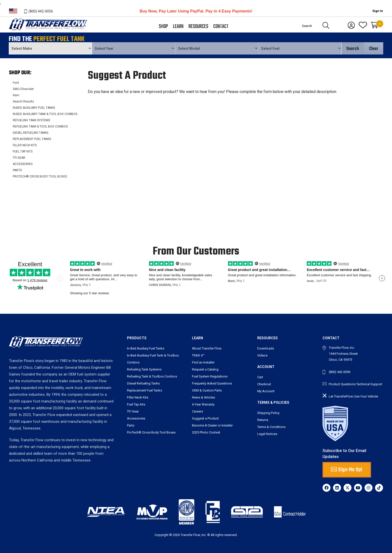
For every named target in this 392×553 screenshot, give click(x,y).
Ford (16, 83)
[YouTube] (358, 488)
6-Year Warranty (203, 404)
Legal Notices (267, 434)
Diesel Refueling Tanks (143, 383)
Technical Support (369, 384)
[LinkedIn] (337, 488)
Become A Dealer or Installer (212, 425)
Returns (263, 420)
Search (353, 49)
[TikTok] (379, 488)
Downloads (266, 348)
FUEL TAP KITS (23, 151)
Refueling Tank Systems (144, 369)
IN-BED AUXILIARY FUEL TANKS (34, 108)
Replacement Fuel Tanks (144, 390)
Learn (178, 26)
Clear (374, 49)
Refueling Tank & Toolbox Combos (152, 376)
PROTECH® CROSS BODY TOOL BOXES (40, 176)
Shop (163, 26)
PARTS (17, 170)
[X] (347, 488)
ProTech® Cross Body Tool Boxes (151, 432)
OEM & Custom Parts (207, 390)
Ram (16, 95)
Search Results (23, 101)
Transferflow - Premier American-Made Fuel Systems (47, 30)
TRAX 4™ (198, 355)
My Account (266, 391)
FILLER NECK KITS (25, 145)
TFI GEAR (19, 158)
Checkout (264, 384)
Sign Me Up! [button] (347, 470)
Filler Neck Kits (138, 397)
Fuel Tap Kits (136, 404)
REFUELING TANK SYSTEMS (31, 120)
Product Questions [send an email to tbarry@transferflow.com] (342, 384)
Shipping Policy (268, 413)
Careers (197, 411)
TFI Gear (133, 411)
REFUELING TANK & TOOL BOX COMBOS (40, 126)
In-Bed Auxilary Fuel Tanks (146, 348)
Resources (198, 26)
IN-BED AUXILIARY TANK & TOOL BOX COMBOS (45, 114)
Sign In (378, 11)
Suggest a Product (205, 418)
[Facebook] (326, 488)
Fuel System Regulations (210, 376)
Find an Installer (203, 362)
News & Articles (203, 397)
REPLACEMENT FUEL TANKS (32, 139)
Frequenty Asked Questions (212, 383)
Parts (131, 425)
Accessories (136, 418)
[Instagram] (368, 488)
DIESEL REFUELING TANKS (30, 133)
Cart (260, 377)
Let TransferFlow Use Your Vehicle (353, 396)
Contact (221, 26)
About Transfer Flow (207, 348)
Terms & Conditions (271, 427)
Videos (262, 355)
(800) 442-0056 (41, 11)
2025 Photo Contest (206, 432)
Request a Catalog (205, 369)
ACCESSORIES (23, 164)
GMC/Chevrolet (23, 89)
